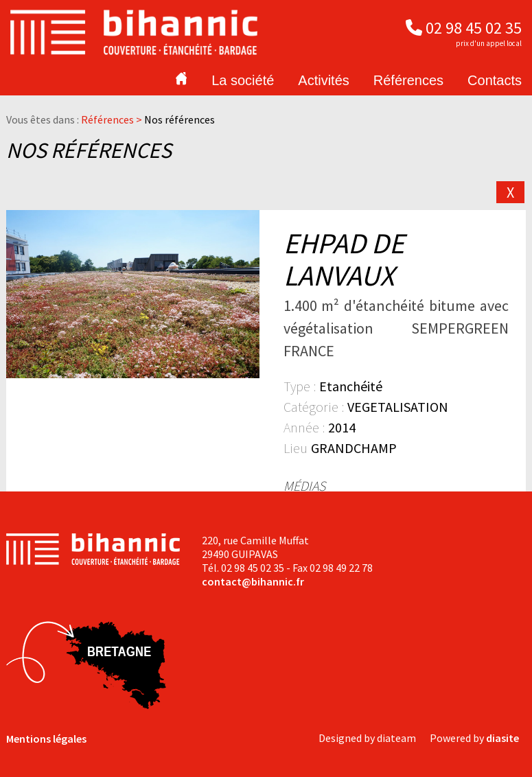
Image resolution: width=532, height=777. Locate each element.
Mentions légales (46, 739)
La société (243, 80)
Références (408, 80)
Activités (323, 80)
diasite (502, 738)
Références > (113, 119)
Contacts (495, 80)
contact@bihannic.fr (253, 581)
